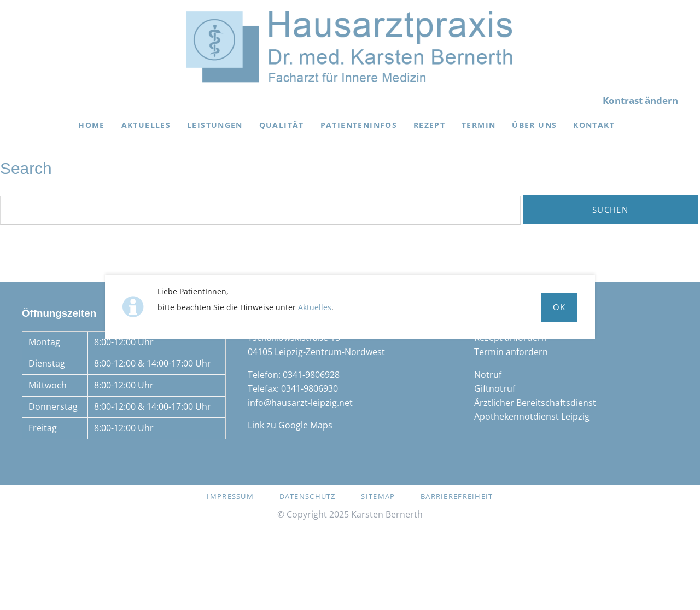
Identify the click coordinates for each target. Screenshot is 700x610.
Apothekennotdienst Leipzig (532, 416)
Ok (559, 307)
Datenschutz (308, 496)
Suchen (611, 210)
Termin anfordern (511, 352)
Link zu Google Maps (290, 425)
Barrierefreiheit (457, 496)
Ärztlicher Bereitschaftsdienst (535, 403)
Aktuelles (315, 307)
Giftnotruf (495, 388)
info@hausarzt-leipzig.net (300, 403)
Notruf (488, 375)
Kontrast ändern (640, 100)
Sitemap (378, 496)
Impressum (230, 496)
